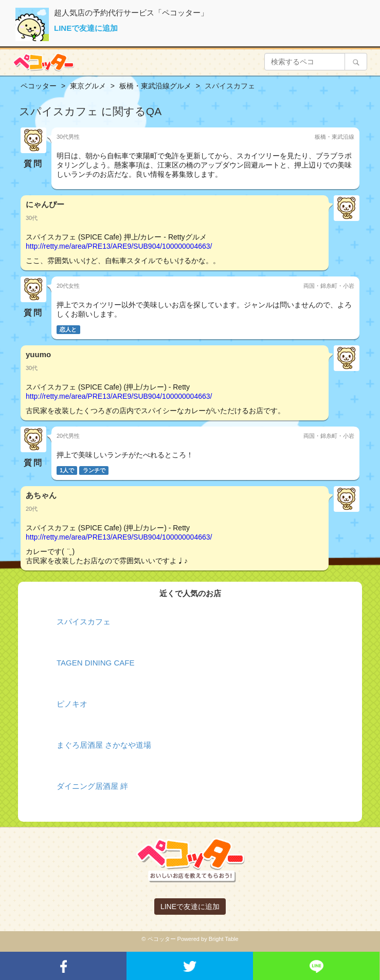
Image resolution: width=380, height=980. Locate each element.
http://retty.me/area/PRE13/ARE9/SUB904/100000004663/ (119, 246)
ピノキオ (72, 704)
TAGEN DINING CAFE (95, 663)
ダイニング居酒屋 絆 (92, 786)
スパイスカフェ (84, 622)
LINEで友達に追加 (86, 28)
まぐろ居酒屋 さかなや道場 (104, 745)
